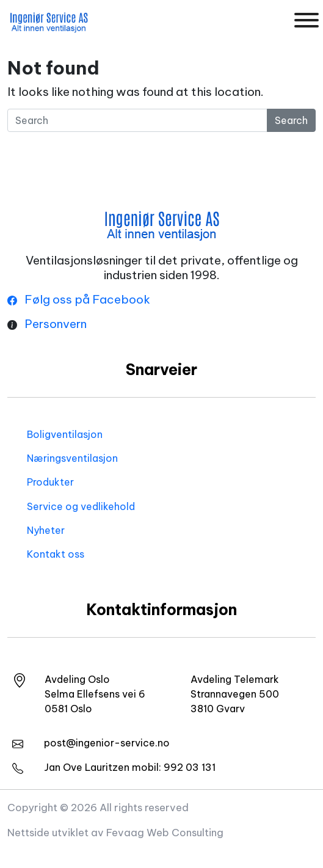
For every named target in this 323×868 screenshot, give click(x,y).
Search (291, 120)
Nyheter (46, 530)
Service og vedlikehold (81, 506)
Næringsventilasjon (72, 458)
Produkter (50, 482)
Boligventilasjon (65, 434)
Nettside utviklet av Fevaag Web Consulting (115, 832)
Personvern (56, 324)
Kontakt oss (56, 554)
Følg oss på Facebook (79, 299)
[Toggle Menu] (307, 20)
